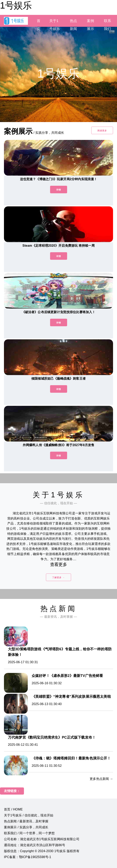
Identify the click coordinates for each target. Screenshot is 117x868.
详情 (59, 190)
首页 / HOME (13, 809)
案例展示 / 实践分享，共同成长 (26, 827)
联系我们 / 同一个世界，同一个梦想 (29, 833)
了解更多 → (58, 577)
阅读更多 (102, 131)
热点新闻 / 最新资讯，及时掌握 (26, 821)
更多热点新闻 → (101, 779)
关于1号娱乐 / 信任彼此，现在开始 (29, 815)
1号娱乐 (16, 5)
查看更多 (58, 564)
